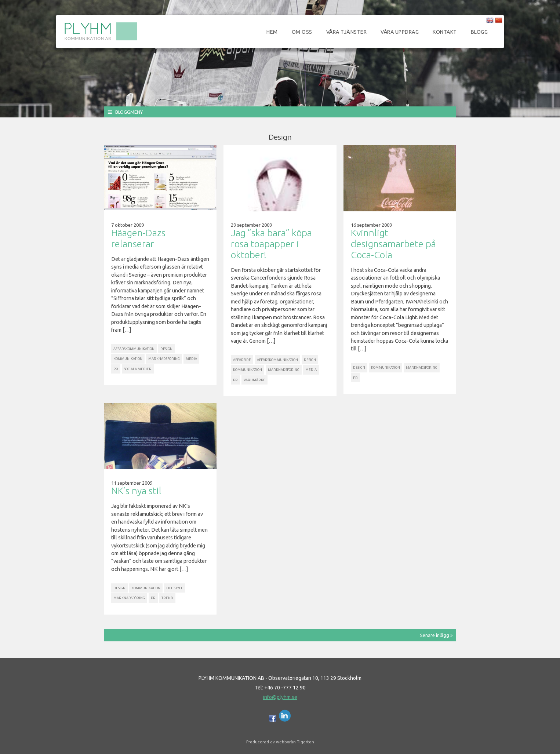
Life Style (175, 588)
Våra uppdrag (400, 32)
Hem (272, 32)
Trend (167, 598)
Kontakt (445, 32)
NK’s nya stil (136, 491)
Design (166, 349)
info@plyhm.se (280, 697)
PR (116, 369)
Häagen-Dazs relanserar (138, 238)
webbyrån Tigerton (295, 742)
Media (191, 359)
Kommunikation (128, 359)
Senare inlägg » (436, 635)
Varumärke (254, 380)
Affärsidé (242, 360)
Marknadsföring (164, 359)
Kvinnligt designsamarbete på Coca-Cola (393, 244)
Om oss (302, 32)
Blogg (479, 32)
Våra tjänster (347, 32)
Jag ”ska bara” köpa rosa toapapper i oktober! (271, 244)
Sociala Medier (138, 369)
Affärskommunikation (134, 349)
